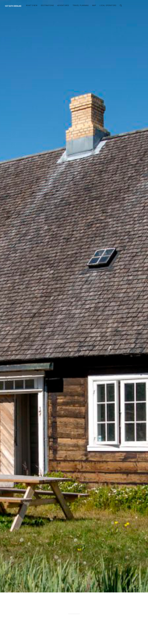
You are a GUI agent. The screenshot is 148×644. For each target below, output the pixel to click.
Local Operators (108, 5)
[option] (74, 296)
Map (94, 5)
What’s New (32, 5)
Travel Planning (81, 5)
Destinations (47, 5)
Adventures (63, 5)
